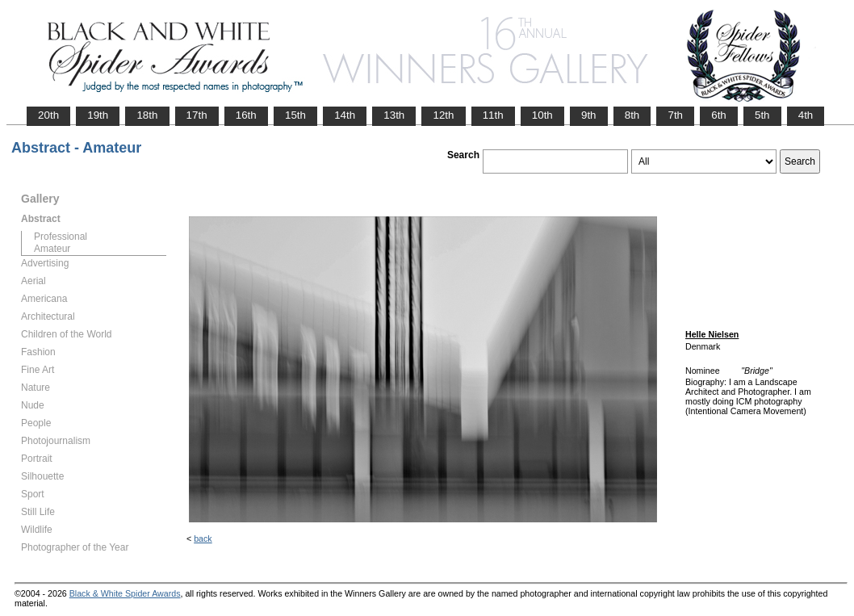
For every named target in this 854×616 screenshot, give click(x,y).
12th (443, 115)
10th (542, 115)
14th (345, 115)
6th (719, 115)
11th (493, 115)
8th (632, 115)
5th (762, 115)
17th (197, 115)
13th (394, 115)
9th (589, 115)
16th (246, 115)
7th (675, 115)
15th (295, 115)
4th (806, 115)
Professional (61, 237)
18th (147, 115)
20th (48, 115)
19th (98, 115)
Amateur (52, 249)
